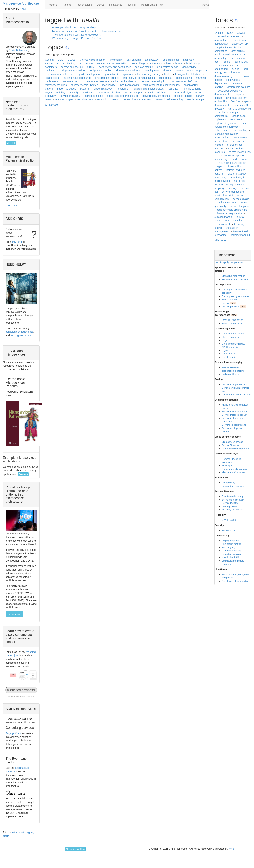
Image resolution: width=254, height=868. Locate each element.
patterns (85, 89)
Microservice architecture (235, 279)
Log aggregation (230, 541)
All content (52, 105)
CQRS (225, 350)
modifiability (109, 85)
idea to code (52, 78)
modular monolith (130, 85)
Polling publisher (230, 374)
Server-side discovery (233, 500)
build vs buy (193, 63)
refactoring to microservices (148, 89)
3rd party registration (232, 510)
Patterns (53, 5)
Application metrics (232, 544)
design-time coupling (101, 71)
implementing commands (77, 78)
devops (168, 71)
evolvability (55, 74)
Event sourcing (229, 357)
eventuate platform (198, 71)
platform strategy (103, 89)
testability (103, 99)
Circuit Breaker (229, 520)
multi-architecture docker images (162, 85)
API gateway (228, 483)
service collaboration (159, 92)
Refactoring (116, 5)
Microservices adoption (93, 60)
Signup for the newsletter (21, 690)
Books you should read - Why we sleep (74, 27)
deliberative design (168, 67)
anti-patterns (134, 60)
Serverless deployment (234, 425)
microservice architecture (95, 81)
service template (94, 96)
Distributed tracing (231, 551)
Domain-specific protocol (235, 469)
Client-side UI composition (235, 581)
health (168, 74)
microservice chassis (125, 81)
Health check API (231, 557)
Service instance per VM (234, 415)
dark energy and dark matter (115, 67)
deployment (52, 71)
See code (23, 474)
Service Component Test (234, 384)
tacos (48, 99)
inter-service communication (140, 78)
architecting (69, 63)
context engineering (72, 67)
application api (171, 60)
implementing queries (108, 78)
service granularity (70, 96)
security (74, 92)
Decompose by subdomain (236, 296)
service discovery (227, 203)
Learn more (12, 205)
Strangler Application (232, 320)
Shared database (231, 337)
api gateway (152, 60)
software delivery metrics (156, 96)
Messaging (227, 466)
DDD (61, 60)
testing (116, 99)
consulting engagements (19, 332)
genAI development (90, 74)
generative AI (112, 74)
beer (169, 63)
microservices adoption (154, 81)
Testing (132, 5)
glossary (129, 74)
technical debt (85, 99)
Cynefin (50, 60)
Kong (23, 9)
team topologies (65, 99)
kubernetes (166, 78)
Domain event (229, 354)
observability (191, 85)
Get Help (11, 143)
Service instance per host (235, 411)
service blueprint (134, 92)
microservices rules (56, 85)
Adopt (101, 5)
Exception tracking (231, 554)
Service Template (231, 445)
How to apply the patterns (229, 262)
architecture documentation (113, 63)
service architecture (110, 92)
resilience (174, 89)
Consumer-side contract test (236, 394)
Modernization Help (152, 5)
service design (183, 92)
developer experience (129, 71)
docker (180, 71)
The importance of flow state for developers (76, 35)
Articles (67, 5)
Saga (224, 340)
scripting (61, 92)
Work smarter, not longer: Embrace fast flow (77, 38)
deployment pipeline (74, 71)
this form (17, 242)
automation (156, 63)
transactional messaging (169, 99)
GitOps (72, 60)
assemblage (139, 63)
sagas (49, 92)
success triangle (183, 96)
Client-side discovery (233, 496)
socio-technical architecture (123, 96)
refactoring (123, 89)
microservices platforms (184, 81)
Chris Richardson (19, 50)
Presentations (84, 5)
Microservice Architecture (21, 3)
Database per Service (233, 334)
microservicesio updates (85, 85)
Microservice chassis (233, 442)
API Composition (230, 347)
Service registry (230, 503)
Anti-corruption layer (232, 323)
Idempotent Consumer (233, 472)
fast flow (70, 74)
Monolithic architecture (233, 276)
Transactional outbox (233, 367)
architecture (86, 63)
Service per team (231, 306)
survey (200, 96)
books (179, 63)
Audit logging (228, 547)
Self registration (230, 506)
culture (91, 67)
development (152, 71)
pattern (49, 89)
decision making (144, 67)
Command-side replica (233, 344)
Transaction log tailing (233, 371)
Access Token (229, 530)
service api (89, 92)
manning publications (227, 134)
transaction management (138, 99)
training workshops (21, 335)
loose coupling (184, 78)
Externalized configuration (235, 449)
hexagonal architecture (188, 74)
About (206, 5)
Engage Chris (13, 733)
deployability (190, 67)
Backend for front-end (233, 486)
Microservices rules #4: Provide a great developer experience (87, 31)
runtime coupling (192, 89)
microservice (70, 81)
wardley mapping (196, 99)
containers (51, 67)
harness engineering (149, 74)
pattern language (67, 89)
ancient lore (116, 60)
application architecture (230, 47)
